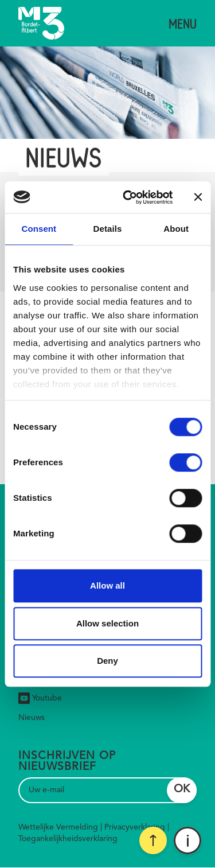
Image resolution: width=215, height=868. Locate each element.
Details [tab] (108, 229)
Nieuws (32, 718)
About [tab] (176, 229)
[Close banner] (198, 197)
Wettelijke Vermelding (58, 827)
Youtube (40, 698)
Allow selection (107, 623)
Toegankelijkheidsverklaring (68, 839)
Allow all (107, 585)
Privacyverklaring (135, 827)
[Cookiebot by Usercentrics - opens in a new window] (128, 197)
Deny (107, 661)
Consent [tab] (39, 229)
